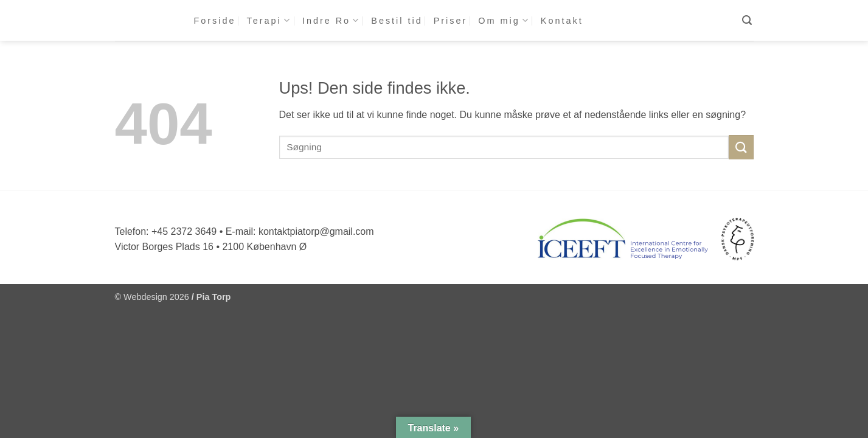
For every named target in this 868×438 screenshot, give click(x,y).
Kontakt (562, 21)
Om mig (504, 20)
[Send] (741, 147)
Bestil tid (397, 21)
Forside (215, 21)
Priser (451, 21)
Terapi (269, 20)
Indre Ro (331, 20)
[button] (748, 20)
